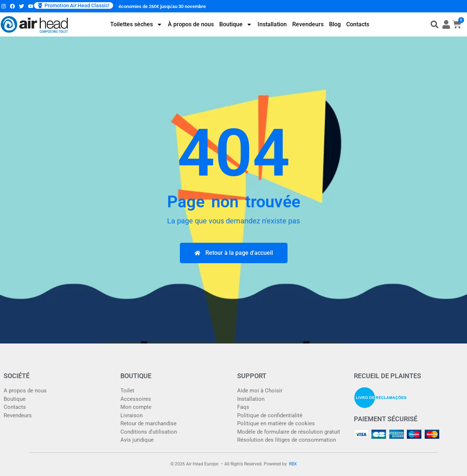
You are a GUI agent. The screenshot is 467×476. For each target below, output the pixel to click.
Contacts (358, 24)
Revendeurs (308, 24)
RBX (293, 464)
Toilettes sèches (136, 24)
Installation (272, 24)
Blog (335, 24)
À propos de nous (191, 24)
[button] (74, 5)
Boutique (236, 24)
